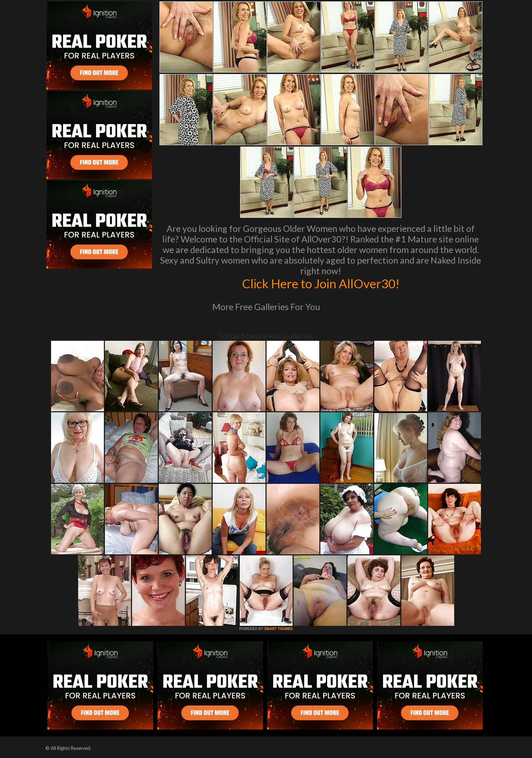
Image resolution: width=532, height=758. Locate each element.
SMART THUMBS (278, 629)
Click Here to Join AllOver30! (321, 283)
